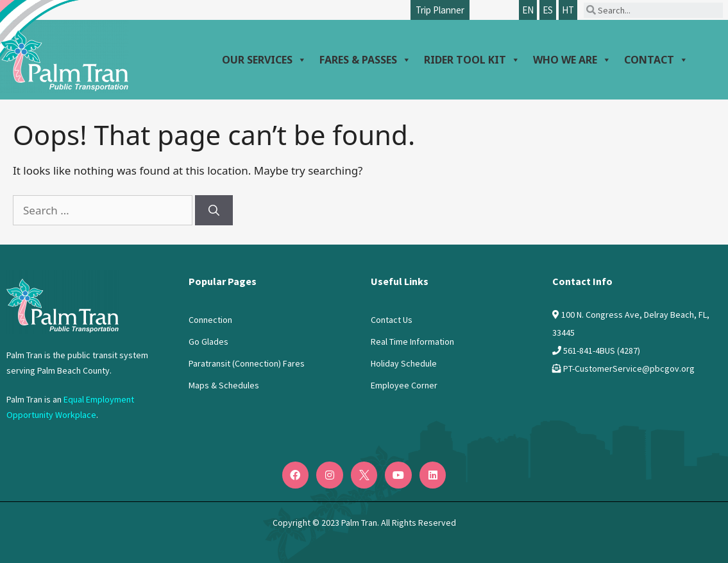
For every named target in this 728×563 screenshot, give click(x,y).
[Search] (214, 211)
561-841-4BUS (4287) (602, 351)
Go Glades (208, 342)
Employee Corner (404, 385)
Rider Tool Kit (472, 60)
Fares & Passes (365, 60)
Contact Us (392, 320)
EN (528, 10)
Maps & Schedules (224, 385)
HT (568, 10)
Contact (656, 60)
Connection (210, 320)
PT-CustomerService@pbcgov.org (629, 368)
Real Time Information (412, 342)
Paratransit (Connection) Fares (247, 363)
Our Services (264, 60)
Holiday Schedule (404, 363)
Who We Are (572, 60)
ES (548, 10)
